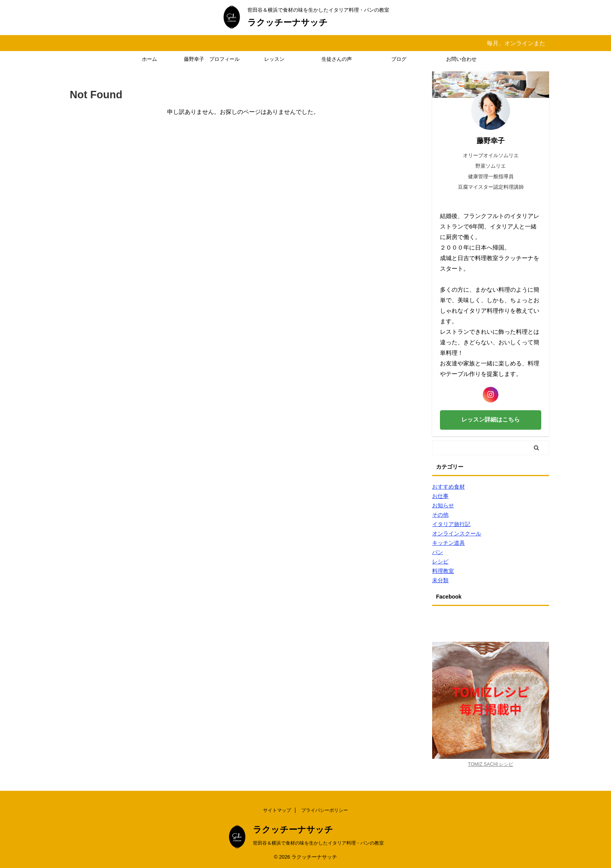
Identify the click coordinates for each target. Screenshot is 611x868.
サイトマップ (277, 810)
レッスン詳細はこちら (491, 419)
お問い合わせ (461, 59)
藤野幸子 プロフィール (212, 59)
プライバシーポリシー (325, 810)
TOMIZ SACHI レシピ (491, 764)
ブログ (399, 59)
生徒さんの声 (337, 59)
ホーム (149, 59)
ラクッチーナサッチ (288, 22)
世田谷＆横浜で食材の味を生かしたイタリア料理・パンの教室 (318, 843)
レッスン (274, 59)
